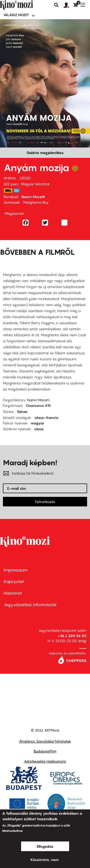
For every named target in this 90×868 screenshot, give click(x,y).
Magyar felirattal (35, 184)
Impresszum (16, 570)
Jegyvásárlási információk (30, 605)
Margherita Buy (36, 202)
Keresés (56, 5)
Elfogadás (45, 846)
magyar (37, 423)
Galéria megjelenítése (45, 153)
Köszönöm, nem (45, 860)
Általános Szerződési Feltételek (45, 741)
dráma (10, 178)
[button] (68, 5)
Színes (22, 411)
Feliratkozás (45, 502)
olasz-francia (46, 417)
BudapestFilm (45, 751)
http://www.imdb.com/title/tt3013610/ (8, 191)
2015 (25, 178)
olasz (39, 429)
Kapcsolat (14, 582)
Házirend (13, 593)
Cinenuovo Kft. (38, 405)
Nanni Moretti (33, 197)
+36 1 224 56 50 (72, 636)
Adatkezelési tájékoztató (45, 761)
